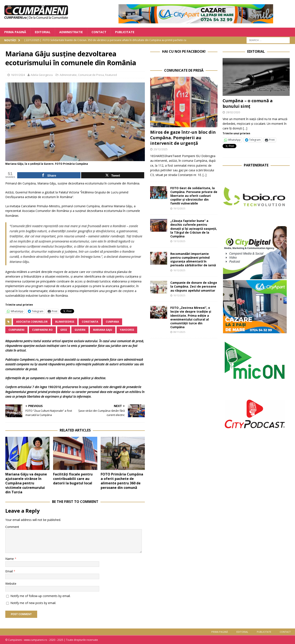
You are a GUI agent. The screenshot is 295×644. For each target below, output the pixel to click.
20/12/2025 (161, 149)
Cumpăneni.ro (29, 360)
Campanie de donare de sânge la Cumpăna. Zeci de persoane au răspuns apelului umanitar (194, 286)
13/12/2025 (179, 241)
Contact (99, 32)
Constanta (90, 322)
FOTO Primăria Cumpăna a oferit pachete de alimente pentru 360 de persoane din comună (122, 481)
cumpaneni (16, 330)
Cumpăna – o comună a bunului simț (248, 103)
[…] (245, 128)
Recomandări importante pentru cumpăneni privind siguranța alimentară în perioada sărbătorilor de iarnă (193, 260)
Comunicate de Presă (184, 70)
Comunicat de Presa (91, 75)
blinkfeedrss (65, 322)
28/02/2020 (233, 112)
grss (64, 330)
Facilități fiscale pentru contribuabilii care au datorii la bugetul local (73, 479)
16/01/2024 (18, 75)
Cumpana (112, 322)
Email (9, 571)
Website (11, 584)
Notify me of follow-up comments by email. (40, 596)
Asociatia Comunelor (32, 322)
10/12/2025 (179, 270)
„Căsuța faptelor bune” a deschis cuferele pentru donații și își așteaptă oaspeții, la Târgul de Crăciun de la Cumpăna (194, 228)
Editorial (43, 32)
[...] (205, 175)
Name (10, 559)
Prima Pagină (15, 32)
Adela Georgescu (42, 75)
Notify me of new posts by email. (33, 603)
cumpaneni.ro (42, 330)
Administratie (71, 32)
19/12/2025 (179, 208)
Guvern (80, 330)
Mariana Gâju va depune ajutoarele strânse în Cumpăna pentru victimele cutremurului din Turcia (26, 483)
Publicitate (125, 32)
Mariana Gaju (103, 330)
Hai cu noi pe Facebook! (184, 51)
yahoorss (127, 330)
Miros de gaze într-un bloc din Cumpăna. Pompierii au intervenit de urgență (183, 138)
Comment (12, 527)
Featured (111, 75)
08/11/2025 (179, 332)
